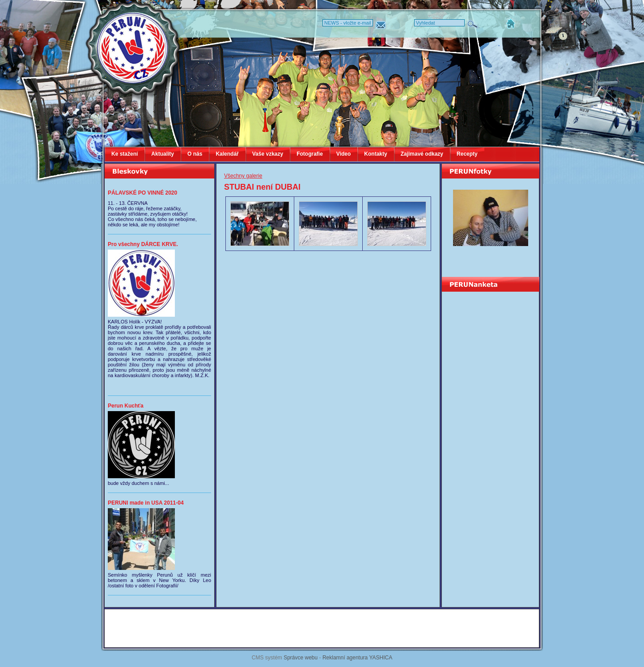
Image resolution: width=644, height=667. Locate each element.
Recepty (467, 154)
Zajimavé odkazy (422, 154)
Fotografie (310, 154)
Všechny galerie (243, 176)
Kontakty (375, 154)
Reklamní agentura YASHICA (357, 658)
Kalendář (227, 154)
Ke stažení (125, 154)
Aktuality (163, 154)
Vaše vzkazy (268, 154)
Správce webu (301, 658)
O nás (195, 154)
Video (343, 154)
